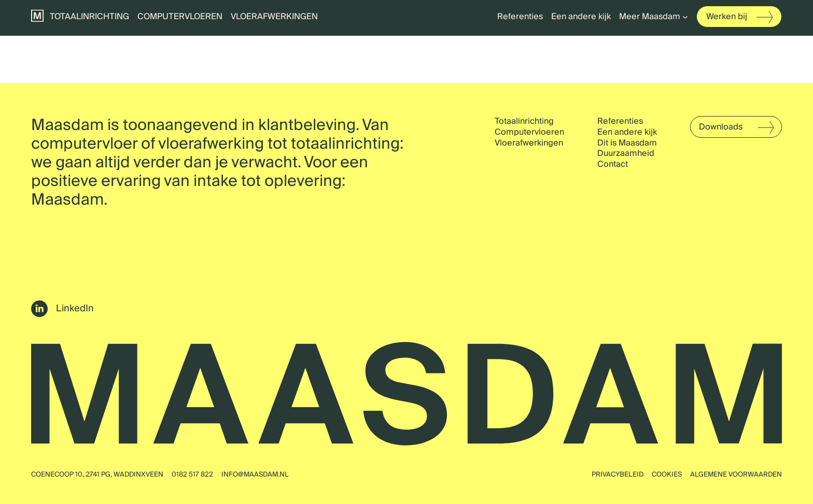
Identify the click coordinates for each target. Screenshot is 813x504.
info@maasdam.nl (255, 474)
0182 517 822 (192, 474)
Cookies (667, 474)
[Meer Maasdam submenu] (685, 17)
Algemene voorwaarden (736, 474)
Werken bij (727, 17)
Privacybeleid (618, 474)
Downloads (721, 127)
